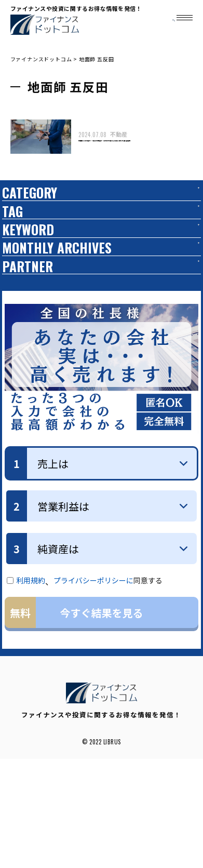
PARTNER (36, 363)
